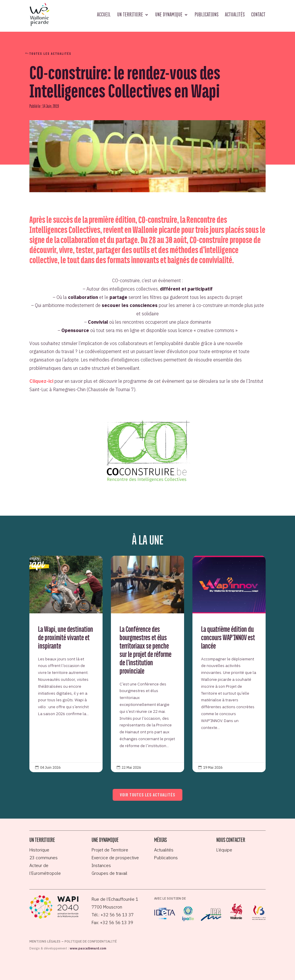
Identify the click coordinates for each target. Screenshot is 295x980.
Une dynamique (169, 14)
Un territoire (130, 14)
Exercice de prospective (115, 858)
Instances (101, 865)
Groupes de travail (109, 873)
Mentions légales (45, 941)
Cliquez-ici (41, 381)
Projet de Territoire (110, 850)
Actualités (235, 14)
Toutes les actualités (50, 53)
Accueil (104, 14)
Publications (207, 14)
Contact (258, 14)
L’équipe (224, 850)
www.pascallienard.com (88, 948)
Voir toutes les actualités (147, 795)
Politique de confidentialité (91, 941)
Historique (39, 850)
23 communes (44, 858)
